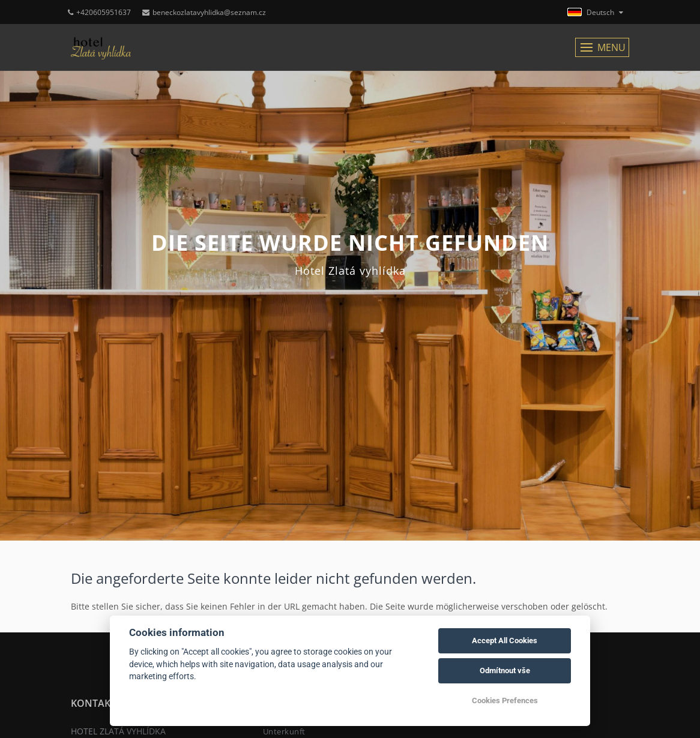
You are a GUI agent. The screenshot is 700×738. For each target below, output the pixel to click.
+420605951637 (99, 12)
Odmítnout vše (505, 670)
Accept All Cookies (505, 640)
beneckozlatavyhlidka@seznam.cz (204, 12)
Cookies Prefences (505, 700)
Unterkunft (284, 731)
